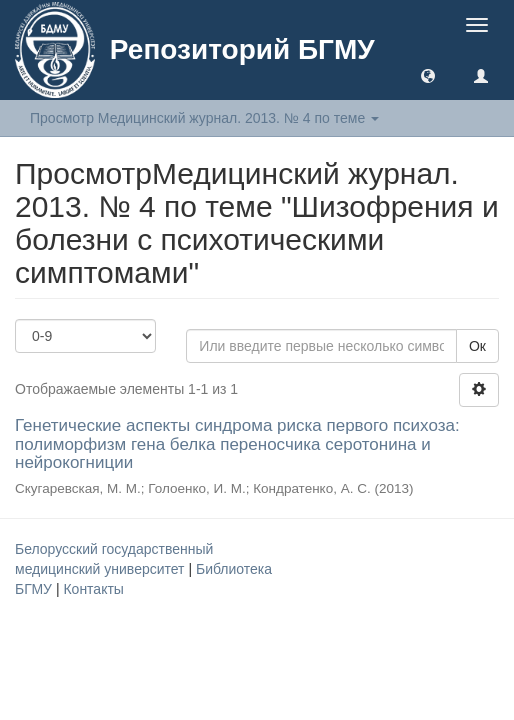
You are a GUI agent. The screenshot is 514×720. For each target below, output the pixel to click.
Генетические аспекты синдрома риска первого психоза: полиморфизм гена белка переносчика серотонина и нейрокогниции (237, 444)
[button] (428, 75)
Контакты (93, 589)
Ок (477, 346)
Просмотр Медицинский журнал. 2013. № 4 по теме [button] (204, 118)
